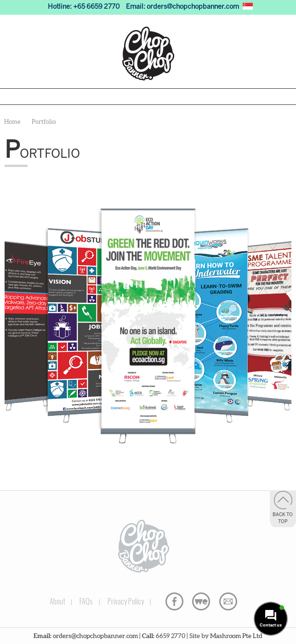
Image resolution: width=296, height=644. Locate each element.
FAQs (86, 601)
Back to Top (283, 518)
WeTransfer (201, 601)
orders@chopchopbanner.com (193, 7)
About (57, 601)
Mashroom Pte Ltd (236, 636)
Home (12, 122)
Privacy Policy (126, 601)
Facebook (174, 601)
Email (228, 601)
